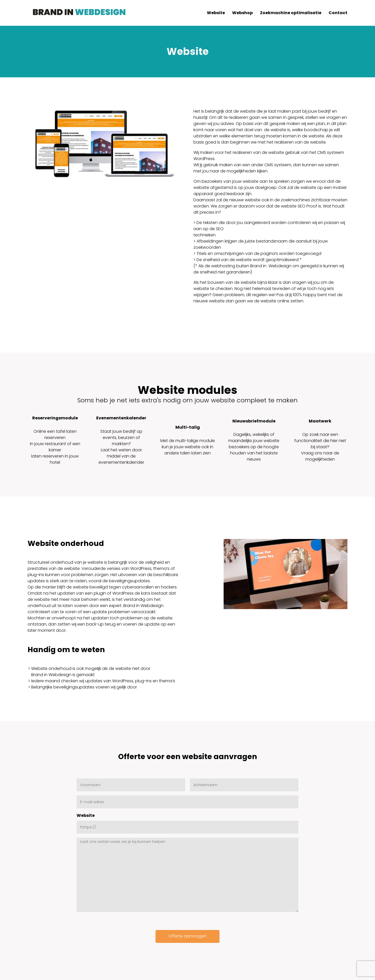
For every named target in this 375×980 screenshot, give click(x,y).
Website (86, 815)
